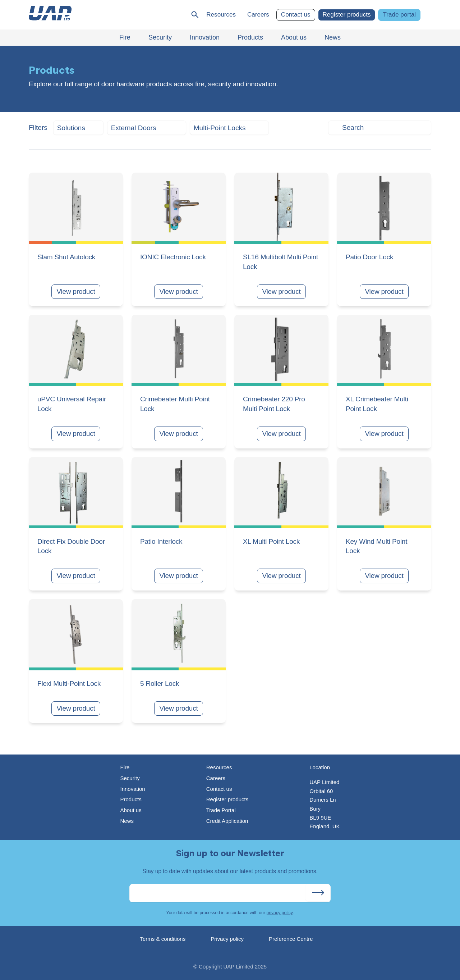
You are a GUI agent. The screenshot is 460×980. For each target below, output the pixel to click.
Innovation (132, 789)
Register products (347, 15)
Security (130, 778)
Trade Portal (221, 810)
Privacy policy (227, 939)
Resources (221, 15)
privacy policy (279, 913)
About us (131, 810)
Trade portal (399, 15)
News (127, 821)
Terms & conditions (163, 939)
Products (131, 799)
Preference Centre (291, 939)
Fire (125, 767)
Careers (258, 15)
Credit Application (227, 821)
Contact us (296, 15)
